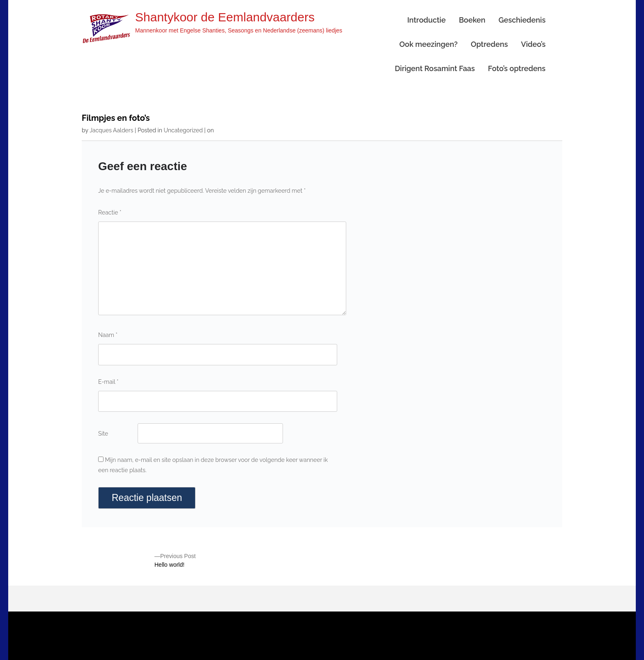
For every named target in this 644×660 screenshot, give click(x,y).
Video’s (533, 44)
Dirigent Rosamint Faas (435, 68)
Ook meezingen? (428, 44)
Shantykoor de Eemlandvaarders (225, 17)
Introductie (426, 20)
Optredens (489, 44)
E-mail (108, 382)
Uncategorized (183, 130)
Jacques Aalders (111, 130)
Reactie (110, 212)
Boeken (472, 20)
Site (103, 434)
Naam (108, 335)
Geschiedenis (522, 20)
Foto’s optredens (517, 68)
